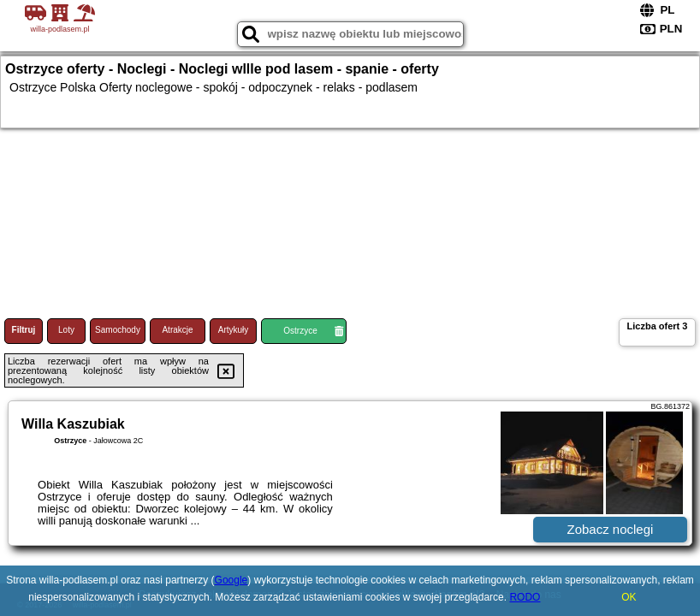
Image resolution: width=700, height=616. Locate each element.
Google (231, 580)
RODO (525, 597)
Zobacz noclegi (611, 529)
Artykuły (234, 330)
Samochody (118, 330)
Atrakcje (177, 330)
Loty (66, 330)
